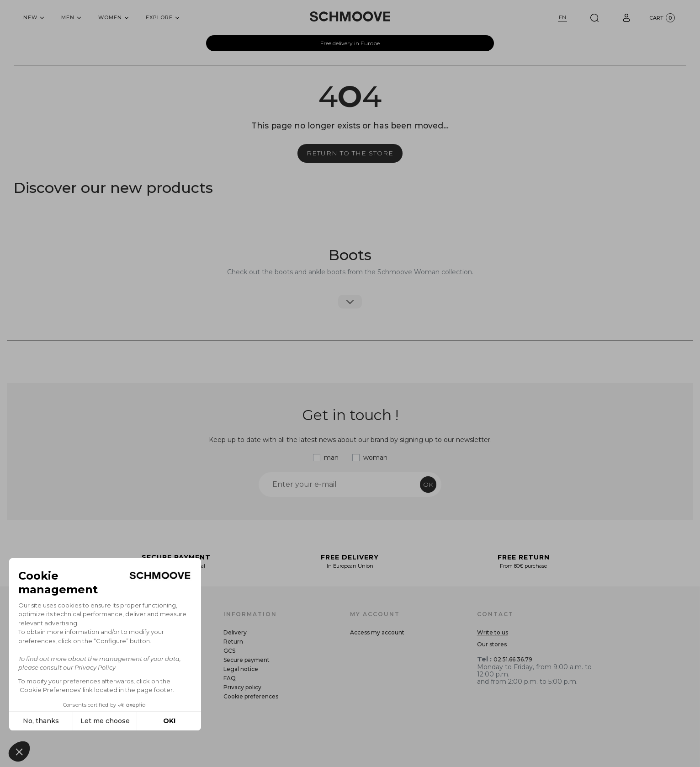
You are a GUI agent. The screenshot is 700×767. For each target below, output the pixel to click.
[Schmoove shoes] (350, 16)
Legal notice (241, 669)
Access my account (377, 632)
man (331, 458)
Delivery (235, 632)
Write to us (493, 632)
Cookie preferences (251, 696)
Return (233, 642)
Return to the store (350, 153)
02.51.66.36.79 (513, 659)
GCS (229, 651)
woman (375, 458)
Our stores (492, 644)
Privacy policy (242, 687)
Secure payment (247, 660)
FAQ (230, 678)
